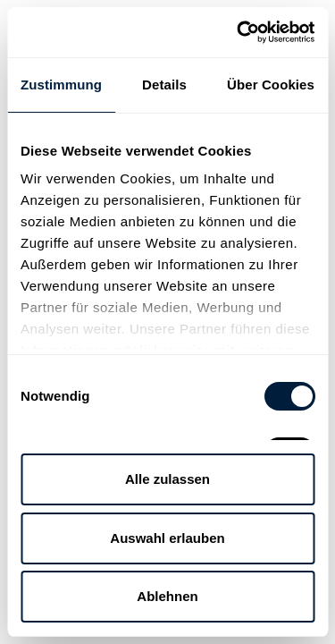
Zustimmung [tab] (61, 85)
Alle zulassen (167, 479)
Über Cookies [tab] (271, 85)
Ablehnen (167, 596)
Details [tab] (164, 85)
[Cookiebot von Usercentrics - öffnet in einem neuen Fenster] (239, 32)
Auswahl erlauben (167, 538)
